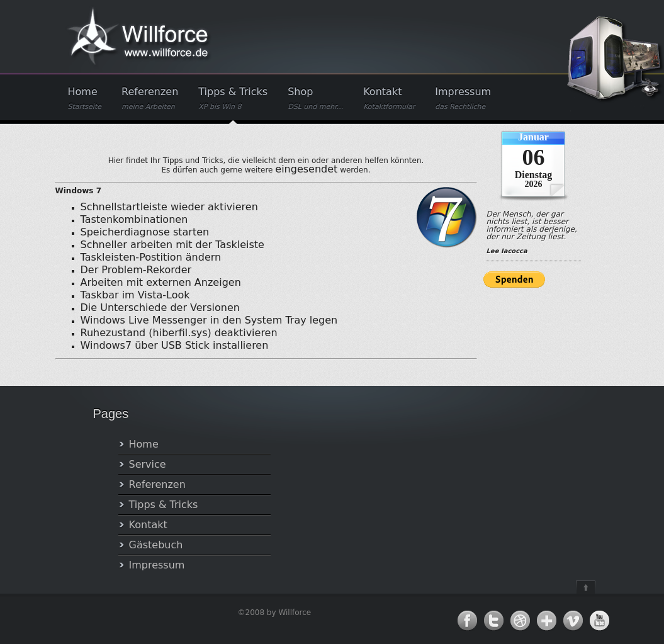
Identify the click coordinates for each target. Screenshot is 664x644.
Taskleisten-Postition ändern (151, 257)
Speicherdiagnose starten (145, 232)
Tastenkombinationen (134, 219)
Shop (315, 99)
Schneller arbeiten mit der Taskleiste (172, 245)
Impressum (463, 99)
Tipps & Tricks (233, 99)
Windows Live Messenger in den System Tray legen (209, 320)
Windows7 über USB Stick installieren (175, 345)
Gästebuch (156, 545)
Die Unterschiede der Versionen (160, 308)
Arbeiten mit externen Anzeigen (161, 282)
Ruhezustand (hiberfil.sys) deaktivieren (179, 333)
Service (148, 464)
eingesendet (306, 169)
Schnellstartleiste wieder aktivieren (169, 207)
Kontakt (389, 99)
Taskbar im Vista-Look (135, 295)
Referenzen (150, 99)
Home (85, 99)
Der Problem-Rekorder (136, 270)
